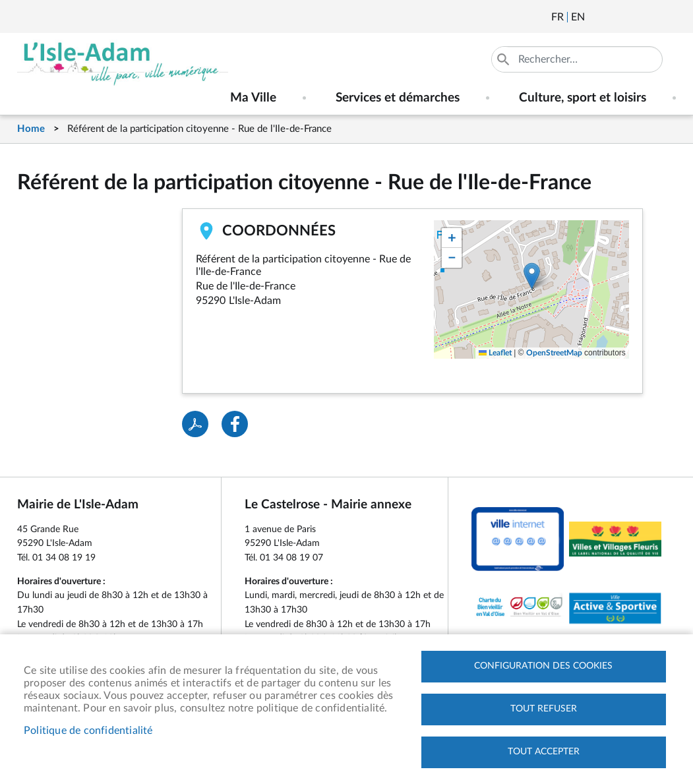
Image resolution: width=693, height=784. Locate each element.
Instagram (667, 17)
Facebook (632, 17)
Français (557, 17)
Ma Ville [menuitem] (253, 98)
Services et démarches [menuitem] (398, 98)
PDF (195, 424)
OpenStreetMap (554, 353)
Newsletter (596, 17)
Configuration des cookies (543, 666)
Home (31, 129)
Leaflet (495, 353)
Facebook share (235, 424)
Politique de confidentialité (88, 731)
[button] (532, 276)
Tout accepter (544, 752)
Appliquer (504, 59)
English (578, 17)
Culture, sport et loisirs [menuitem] (583, 98)
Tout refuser (544, 709)
